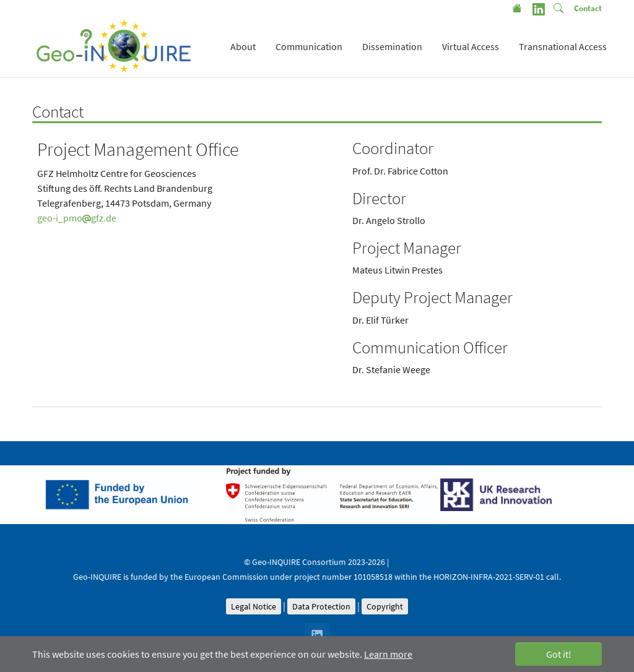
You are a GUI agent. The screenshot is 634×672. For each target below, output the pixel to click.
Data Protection (321, 606)
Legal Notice (254, 606)
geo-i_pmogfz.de (77, 218)
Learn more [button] (388, 654)
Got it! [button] (559, 654)
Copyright (385, 606)
